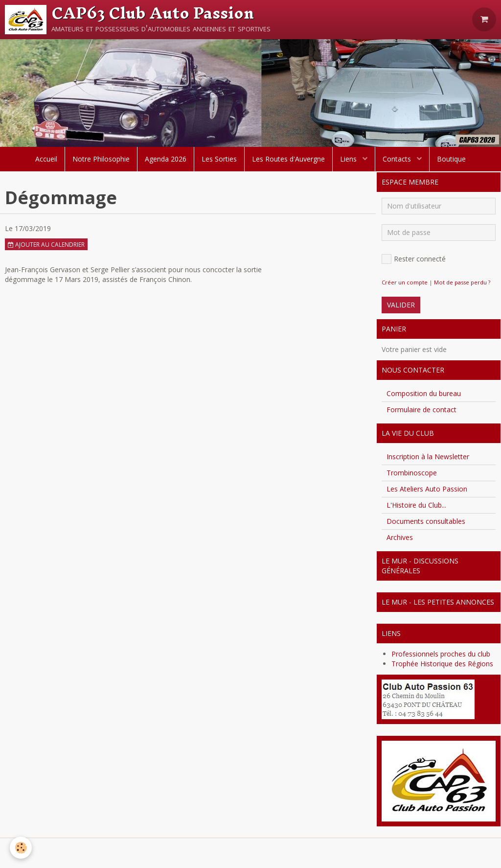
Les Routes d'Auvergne (288, 159)
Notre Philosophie (101, 159)
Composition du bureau (424, 393)
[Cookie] (21, 848)
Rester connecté (414, 259)
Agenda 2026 (166, 159)
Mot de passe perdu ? (462, 282)
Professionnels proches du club (441, 654)
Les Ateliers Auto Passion (427, 489)
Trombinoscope (412, 473)
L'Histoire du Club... (416, 505)
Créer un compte (405, 282)
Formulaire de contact (421, 410)
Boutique (451, 159)
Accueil (46, 159)
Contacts (398, 159)
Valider (401, 305)
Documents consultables (426, 521)
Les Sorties (219, 159)
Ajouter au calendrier (46, 244)
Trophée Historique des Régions (442, 664)
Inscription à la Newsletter (428, 457)
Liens (349, 159)
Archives (400, 537)
